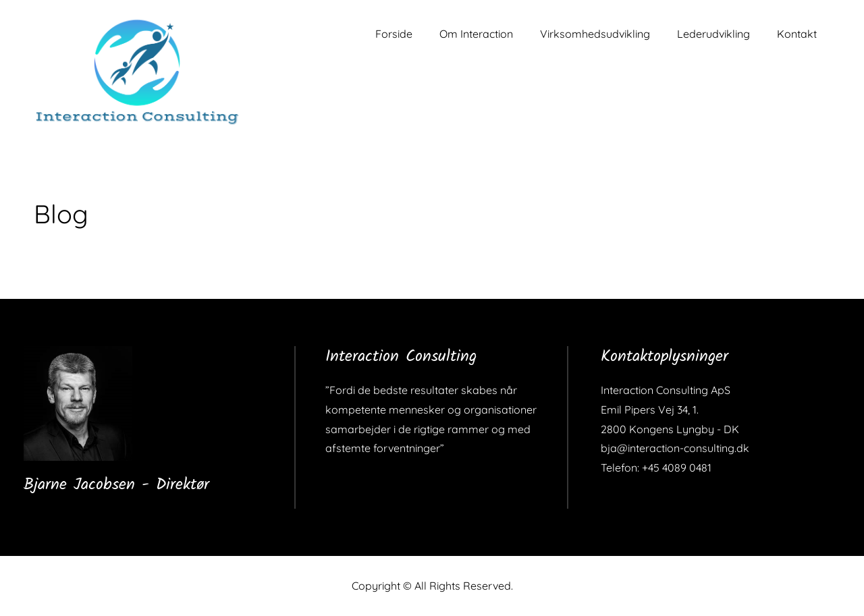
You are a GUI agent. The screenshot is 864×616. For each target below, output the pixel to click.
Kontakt (797, 34)
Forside (394, 34)
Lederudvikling (713, 34)
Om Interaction (476, 34)
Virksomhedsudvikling (595, 34)
